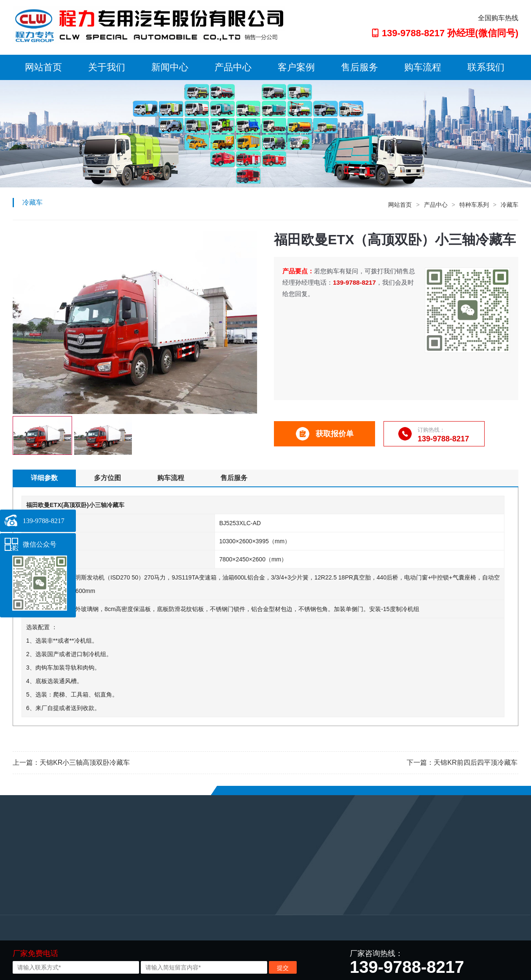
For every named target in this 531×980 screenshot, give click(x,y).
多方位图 (107, 478)
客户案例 (296, 67)
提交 (283, 968)
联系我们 (486, 67)
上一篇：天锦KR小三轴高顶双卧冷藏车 (71, 762)
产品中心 (233, 67)
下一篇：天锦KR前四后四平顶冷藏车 (462, 762)
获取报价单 (325, 434)
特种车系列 (474, 205)
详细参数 (44, 478)
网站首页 (43, 67)
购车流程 (423, 67)
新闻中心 (170, 67)
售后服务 (359, 67)
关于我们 (107, 67)
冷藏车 (510, 205)
